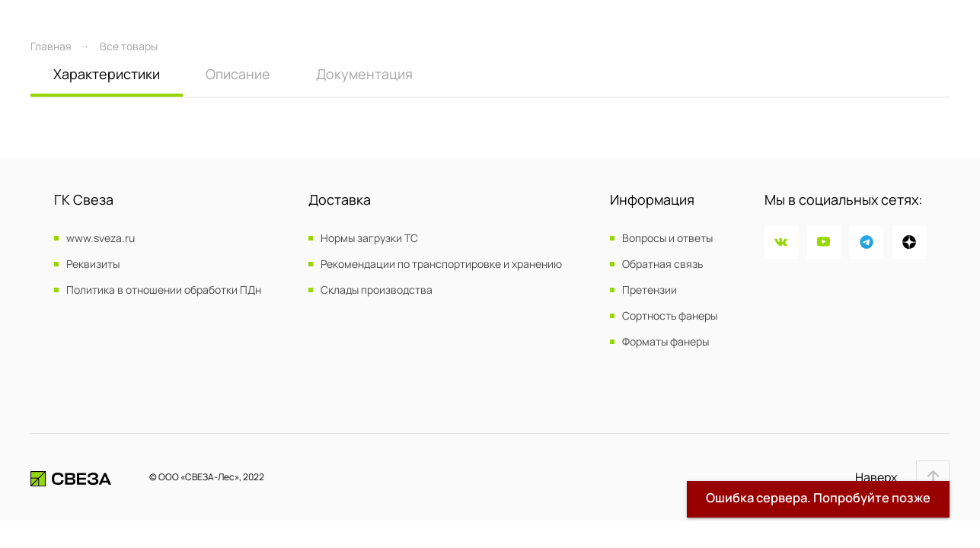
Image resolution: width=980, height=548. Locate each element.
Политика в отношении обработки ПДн (164, 290)
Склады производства (377, 290)
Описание (238, 74)
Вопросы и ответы (667, 238)
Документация (364, 74)
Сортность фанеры (670, 316)
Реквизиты (93, 264)
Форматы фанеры (666, 342)
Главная (51, 46)
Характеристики (107, 74)
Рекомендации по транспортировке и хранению (441, 264)
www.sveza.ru (101, 238)
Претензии (650, 290)
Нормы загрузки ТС (369, 238)
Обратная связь (662, 264)
